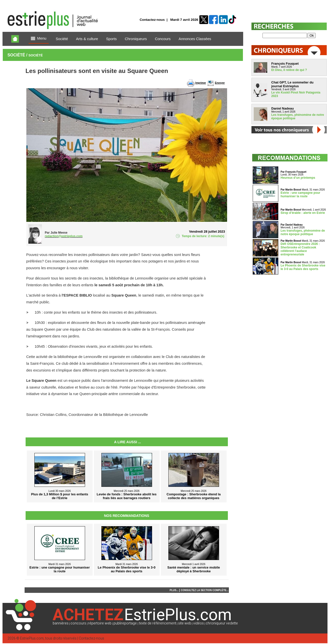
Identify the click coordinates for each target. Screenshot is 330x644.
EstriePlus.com (32, 638)
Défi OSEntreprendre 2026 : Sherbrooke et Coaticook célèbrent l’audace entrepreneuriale (300, 249)
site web (185, 623)
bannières (61, 623)
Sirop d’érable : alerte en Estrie (303, 213)
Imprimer (201, 83)
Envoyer (220, 83)
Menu (39, 39)
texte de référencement (158, 623)
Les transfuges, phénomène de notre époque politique (303, 232)
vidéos (199, 623)
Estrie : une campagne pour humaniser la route (300, 195)
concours (78, 623)
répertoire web (100, 623)
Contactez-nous (152, 20)
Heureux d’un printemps (298, 178)
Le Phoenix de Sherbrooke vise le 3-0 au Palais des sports (303, 267)
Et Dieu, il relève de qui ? (289, 70)
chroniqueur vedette (222, 623)
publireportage (125, 623)
